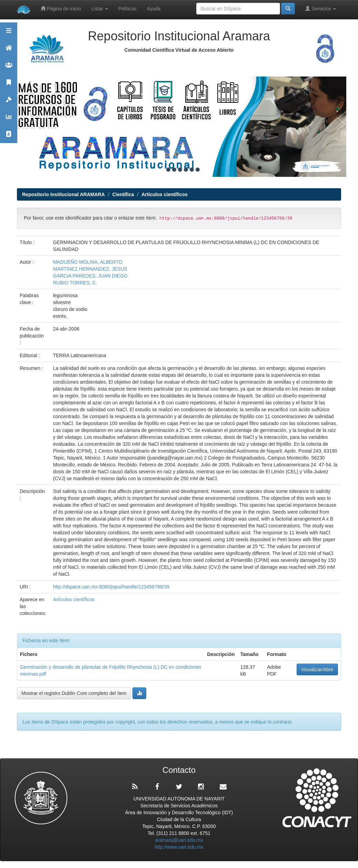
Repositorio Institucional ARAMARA (63, 194)
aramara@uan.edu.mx (179, 840)
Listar (100, 9)
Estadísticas (9, 120)
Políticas (127, 9)
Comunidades (9, 68)
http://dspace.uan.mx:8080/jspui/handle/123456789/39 (111, 587)
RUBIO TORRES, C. (75, 283)
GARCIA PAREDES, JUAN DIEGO (90, 276)
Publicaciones (9, 85)
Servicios (321, 8)
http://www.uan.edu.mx (179, 847)
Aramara (9, 51)
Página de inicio (61, 8)
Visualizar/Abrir (317, 669)
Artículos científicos (165, 194)
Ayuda (154, 9)
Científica (123, 194)
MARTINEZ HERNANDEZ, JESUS (90, 269)
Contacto (9, 137)
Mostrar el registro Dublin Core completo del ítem (74, 693)
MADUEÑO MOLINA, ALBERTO (88, 262)
